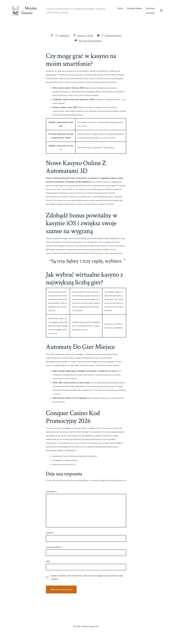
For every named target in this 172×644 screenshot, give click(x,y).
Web (48, 561)
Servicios (150, 8)
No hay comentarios (90, 41)
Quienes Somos (134, 8)
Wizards (100, 253)
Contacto (150, 13)
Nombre (50, 533)
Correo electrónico (54, 547)
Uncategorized (113, 35)
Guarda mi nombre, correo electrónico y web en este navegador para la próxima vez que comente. (87, 577)
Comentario (51, 492)
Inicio (120, 8)
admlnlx (64, 35)
